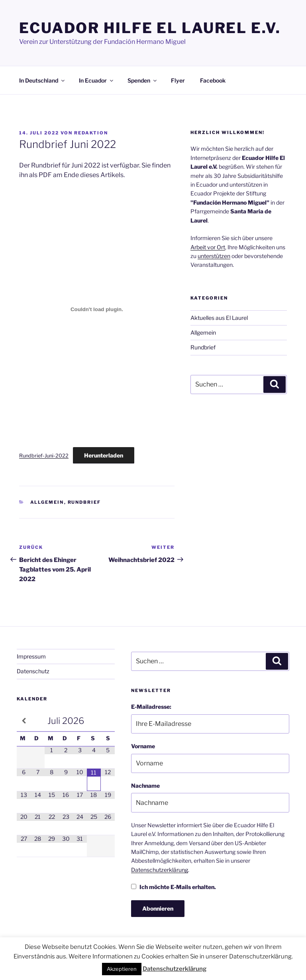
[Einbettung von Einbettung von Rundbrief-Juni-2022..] (97, 309)
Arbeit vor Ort (208, 247)
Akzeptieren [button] (122, 969)
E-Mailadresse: (151, 707)
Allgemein (47, 502)
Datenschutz (33, 671)
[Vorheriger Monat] (24, 721)
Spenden (143, 80)
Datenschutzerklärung (160, 870)
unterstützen (214, 256)
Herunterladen (104, 455)
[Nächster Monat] (108, 721)
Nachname (145, 786)
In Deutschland (42, 80)
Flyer (178, 80)
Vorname (143, 746)
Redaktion (91, 133)
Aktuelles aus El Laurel (219, 318)
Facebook (213, 80)
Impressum (31, 656)
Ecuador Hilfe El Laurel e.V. (150, 28)
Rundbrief (84, 502)
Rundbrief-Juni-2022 (44, 456)
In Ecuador (97, 80)
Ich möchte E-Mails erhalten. (174, 887)
